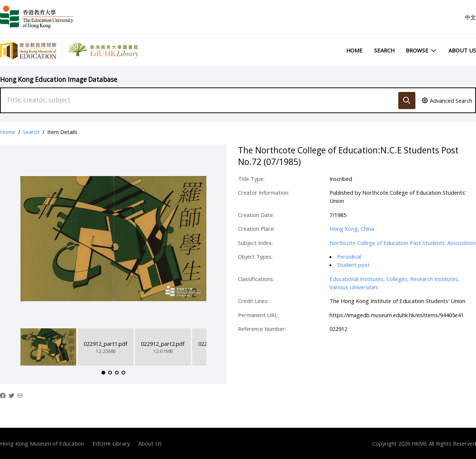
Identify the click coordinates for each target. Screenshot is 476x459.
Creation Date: (256, 215)
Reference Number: (262, 329)
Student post (353, 265)
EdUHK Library (111, 443)
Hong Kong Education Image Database (59, 79)
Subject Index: (255, 243)
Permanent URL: (258, 315)
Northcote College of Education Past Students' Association (403, 243)
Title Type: (251, 179)
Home (354, 50)
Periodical (349, 256)
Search (384, 50)
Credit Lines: (253, 301)
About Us (462, 50)
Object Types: (255, 256)
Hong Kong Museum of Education (42, 443)
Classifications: (256, 279)
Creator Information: (264, 192)
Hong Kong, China (352, 229)
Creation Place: (256, 229)
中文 (470, 17)
